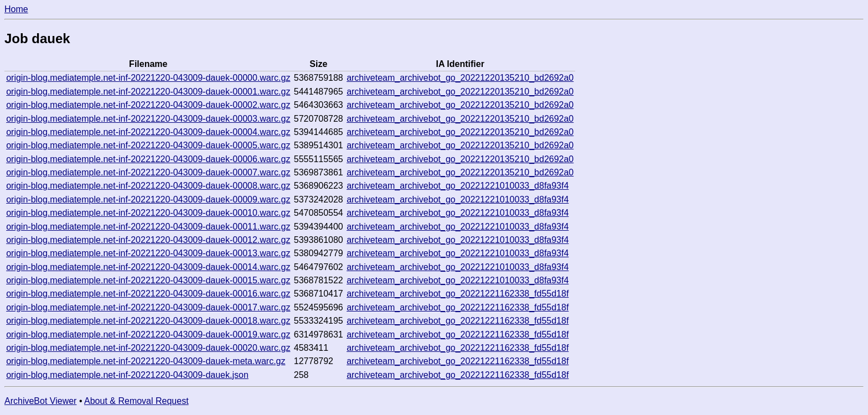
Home (16, 9)
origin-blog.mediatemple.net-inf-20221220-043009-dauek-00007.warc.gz (148, 172)
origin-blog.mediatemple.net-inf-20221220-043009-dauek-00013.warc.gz (148, 253)
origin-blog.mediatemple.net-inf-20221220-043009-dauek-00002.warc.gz (148, 105)
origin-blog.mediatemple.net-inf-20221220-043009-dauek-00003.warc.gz (148, 119)
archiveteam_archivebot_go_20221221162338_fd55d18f (458, 294)
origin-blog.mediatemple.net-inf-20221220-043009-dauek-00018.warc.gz (148, 321)
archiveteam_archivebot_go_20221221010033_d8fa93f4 (458, 186)
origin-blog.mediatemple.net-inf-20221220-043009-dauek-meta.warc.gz (146, 361)
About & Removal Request (136, 401)
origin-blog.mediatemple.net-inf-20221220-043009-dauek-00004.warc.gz (148, 132)
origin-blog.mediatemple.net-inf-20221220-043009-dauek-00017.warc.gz (148, 307)
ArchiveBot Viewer (40, 401)
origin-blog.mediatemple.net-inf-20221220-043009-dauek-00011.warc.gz (148, 227)
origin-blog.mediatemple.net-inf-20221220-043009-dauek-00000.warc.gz (148, 78)
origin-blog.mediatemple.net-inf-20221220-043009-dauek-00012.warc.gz (148, 240)
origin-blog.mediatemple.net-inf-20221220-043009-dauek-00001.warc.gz (148, 92)
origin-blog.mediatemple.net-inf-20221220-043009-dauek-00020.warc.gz (148, 348)
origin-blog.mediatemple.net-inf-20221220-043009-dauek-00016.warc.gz (148, 294)
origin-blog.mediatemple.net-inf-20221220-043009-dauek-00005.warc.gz (148, 145)
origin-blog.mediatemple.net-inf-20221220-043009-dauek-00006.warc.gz (148, 159)
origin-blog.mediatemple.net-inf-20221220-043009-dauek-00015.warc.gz (148, 280)
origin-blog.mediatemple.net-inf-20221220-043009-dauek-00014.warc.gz (148, 267)
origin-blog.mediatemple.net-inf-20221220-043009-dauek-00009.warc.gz (148, 199)
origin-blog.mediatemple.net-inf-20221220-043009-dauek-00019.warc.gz (148, 334)
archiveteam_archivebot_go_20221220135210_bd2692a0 (460, 78)
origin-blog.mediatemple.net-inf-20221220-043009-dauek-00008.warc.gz (148, 186)
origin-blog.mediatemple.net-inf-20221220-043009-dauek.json (127, 375)
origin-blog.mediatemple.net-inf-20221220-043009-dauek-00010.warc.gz (148, 213)
